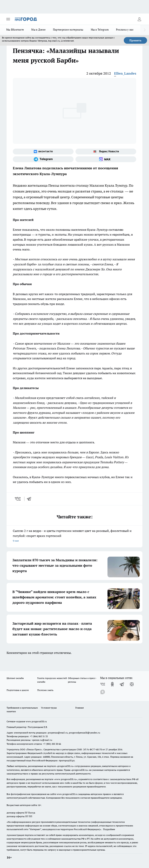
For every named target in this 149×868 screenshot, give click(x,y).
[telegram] (30, 499)
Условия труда (49, 708)
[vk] (18, 499)
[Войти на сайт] (139, 19)
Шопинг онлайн (15, 678)
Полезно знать (45, 690)
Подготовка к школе (18, 690)
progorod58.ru (65, 766)
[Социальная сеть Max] (106, 159)
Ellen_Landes (125, 73)
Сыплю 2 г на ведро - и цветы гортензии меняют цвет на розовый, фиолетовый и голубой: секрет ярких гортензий (74, 536)
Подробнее (109, 829)
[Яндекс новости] (106, 152)
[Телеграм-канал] (43, 159)
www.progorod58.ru (36, 721)
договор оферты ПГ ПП (19, 816)
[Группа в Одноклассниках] (112, 684)
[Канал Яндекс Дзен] (132, 684)
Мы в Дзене (38, 30)
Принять (135, 40)
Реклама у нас (125, 30)
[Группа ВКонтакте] (43, 152)
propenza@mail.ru (58, 733)
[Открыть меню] (8, 19)
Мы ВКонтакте (15, 30)
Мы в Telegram (100, 30)
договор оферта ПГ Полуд (21, 813)
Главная (79, 708)
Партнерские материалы (68, 30)
